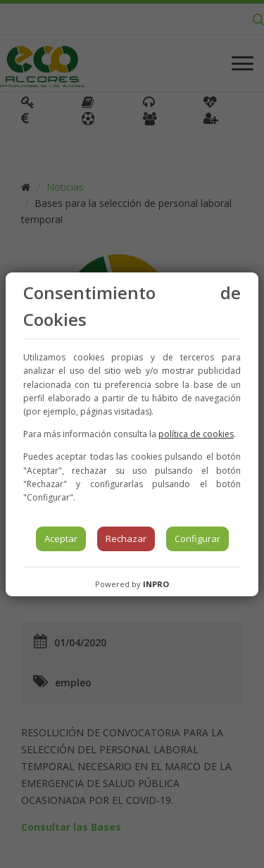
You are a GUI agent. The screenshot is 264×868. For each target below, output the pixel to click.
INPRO (156, 584)
